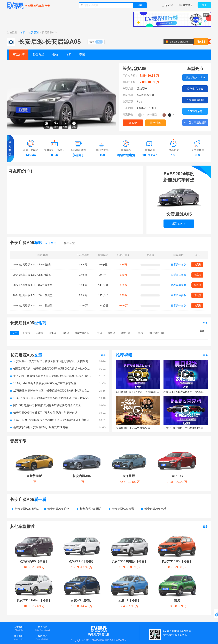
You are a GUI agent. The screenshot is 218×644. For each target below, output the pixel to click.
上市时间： (129, 108)
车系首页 (19, 55)
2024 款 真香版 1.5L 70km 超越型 (32, 275)
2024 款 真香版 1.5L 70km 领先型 (32, 264)
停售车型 (69, 243)
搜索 (140, 5)
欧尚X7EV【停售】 (67, 510)
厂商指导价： (130, 76)
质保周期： (129, 95)
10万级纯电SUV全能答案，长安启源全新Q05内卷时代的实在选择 (51, 391)
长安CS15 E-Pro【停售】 (33, 523)
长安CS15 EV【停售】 (152, 510)
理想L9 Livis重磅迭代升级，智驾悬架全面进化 (186, 392)
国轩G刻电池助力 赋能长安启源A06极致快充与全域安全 (46, 405)
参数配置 (38, 55)
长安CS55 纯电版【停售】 (109, 510)
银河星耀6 (79, 450)
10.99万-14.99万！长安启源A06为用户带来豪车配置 (43, 383)
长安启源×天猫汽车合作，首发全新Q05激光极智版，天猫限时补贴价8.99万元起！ (51, 361)
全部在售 (51, 243)
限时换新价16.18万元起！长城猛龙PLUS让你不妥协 (138, 392)
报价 (55, 55)
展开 (202, 331)
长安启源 (34, 32)
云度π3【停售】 (72, 523)
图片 (69, 55)
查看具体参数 (178, 264)
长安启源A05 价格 (57, 483)
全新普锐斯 (23, 450)
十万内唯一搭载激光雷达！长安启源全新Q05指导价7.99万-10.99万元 (51, 376)
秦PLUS (110, 450)
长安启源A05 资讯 (122, 483)
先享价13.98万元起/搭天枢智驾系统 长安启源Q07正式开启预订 (50, 420)
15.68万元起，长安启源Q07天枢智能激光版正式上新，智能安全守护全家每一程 (51, 398)
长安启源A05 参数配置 (26, 483)
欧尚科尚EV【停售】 (30, 510)
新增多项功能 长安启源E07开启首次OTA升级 (39, 427)
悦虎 (136, 523)
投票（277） (179, 224)
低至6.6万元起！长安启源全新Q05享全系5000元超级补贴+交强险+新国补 (51, 369)
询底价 (133, 123)
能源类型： (129, 101)
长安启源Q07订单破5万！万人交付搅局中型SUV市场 (44, 413)
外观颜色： (129, 114)
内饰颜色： (153, 114)
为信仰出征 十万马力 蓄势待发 (133, 428)
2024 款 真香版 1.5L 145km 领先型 (33, 295)
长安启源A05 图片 (89, 483)
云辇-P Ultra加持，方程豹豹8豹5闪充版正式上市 (186, 428)
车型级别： (129, 89)
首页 (23, 32)
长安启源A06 (50, 450)
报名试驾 (155, 123)
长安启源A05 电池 (154, 483)
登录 (204, 5)
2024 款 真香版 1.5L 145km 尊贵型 (33, 285)
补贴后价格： (130, 82)
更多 (205, 323)
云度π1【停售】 (105, 523)
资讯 (82, 55)
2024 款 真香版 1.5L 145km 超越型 (33, 305)
